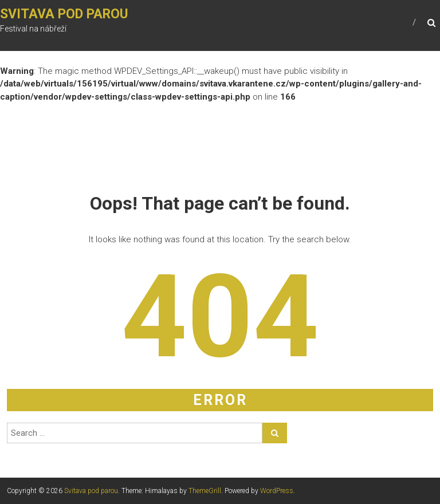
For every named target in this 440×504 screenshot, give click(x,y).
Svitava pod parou (64, 14)
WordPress (277, 491)
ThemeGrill (205, 491)
